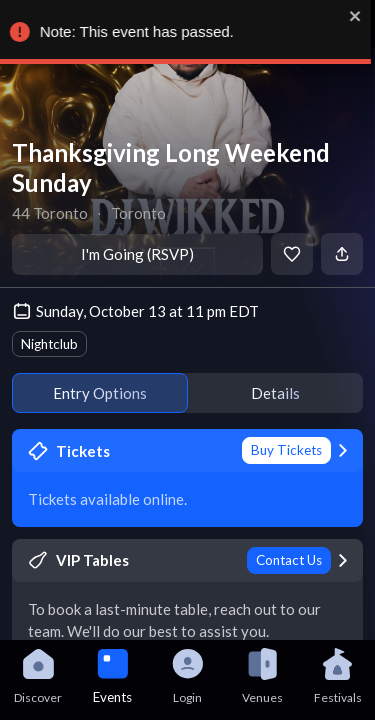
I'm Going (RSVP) (137, 254)
